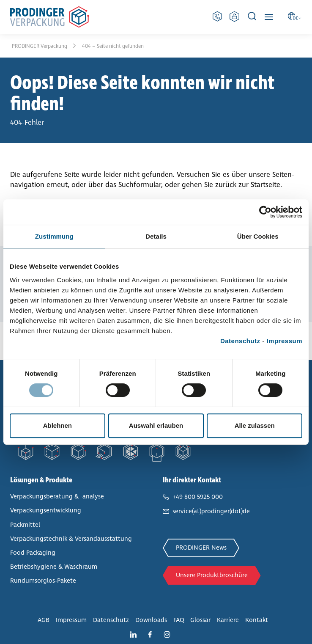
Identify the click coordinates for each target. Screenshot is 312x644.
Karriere (228, 620)
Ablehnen (57, 425)
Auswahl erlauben (156, 425)
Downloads (151, 620)
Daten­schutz (111, 620)
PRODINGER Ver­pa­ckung (40, 46)
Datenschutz (240, 341)
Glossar (200, 620)
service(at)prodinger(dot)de (211, 511)
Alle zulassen (255, 425)
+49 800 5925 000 (198, 497)
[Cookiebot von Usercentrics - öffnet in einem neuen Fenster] (265, 212)
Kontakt (257, 620)
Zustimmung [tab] (54, 236)
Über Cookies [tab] (258, 236)
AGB (44, 620)
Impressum (284, 341)
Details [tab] (156, 236)
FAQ (179, 620)
